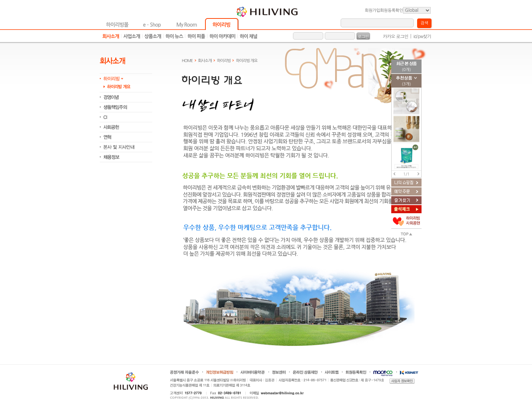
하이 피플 (196, 36)
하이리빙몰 (117, 25)
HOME (187, 61)
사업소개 (132, 36)
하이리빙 (221, 25)
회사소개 (111, 36)
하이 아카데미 (222, 36)
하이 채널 (249, 36)
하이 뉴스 (174, 36)
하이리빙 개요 (246, 61)
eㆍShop (152, 25)
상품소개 (153, 36)
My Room (186, 25)
